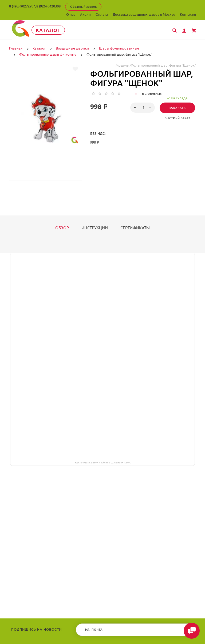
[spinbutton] (143, 107)
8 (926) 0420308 (48, 6)
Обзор (62, 228)
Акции (85, 14)
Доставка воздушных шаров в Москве (144, 14)
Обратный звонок (83, 7)
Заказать (177, 108)
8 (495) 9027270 (21, 6)
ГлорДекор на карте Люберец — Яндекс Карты (102, 462)
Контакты (188, 14)
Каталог (50, 30)
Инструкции (95, 228)
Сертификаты (135, 228)
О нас (71, 14)
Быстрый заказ (178, 118)
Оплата (102, 14)
